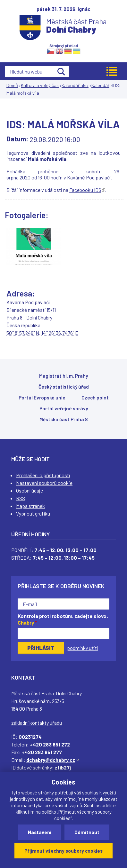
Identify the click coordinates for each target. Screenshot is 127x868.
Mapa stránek (30, 506)
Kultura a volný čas (40, 85)
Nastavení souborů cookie (44, 483)
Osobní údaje (30, 490)
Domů (12, 85)
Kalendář (100, 85)
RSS (21, 498)
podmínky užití (82, 648)
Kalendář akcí (75, 85)
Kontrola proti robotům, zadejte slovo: (63, 619)
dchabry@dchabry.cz (53, 760)
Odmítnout (87, 832)
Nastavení (40, 832)
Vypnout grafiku (33, 513)
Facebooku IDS (87, 190)
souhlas (90, 793)
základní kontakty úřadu (37, 723)
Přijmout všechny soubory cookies (63, 851)
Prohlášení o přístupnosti (43, 475)
